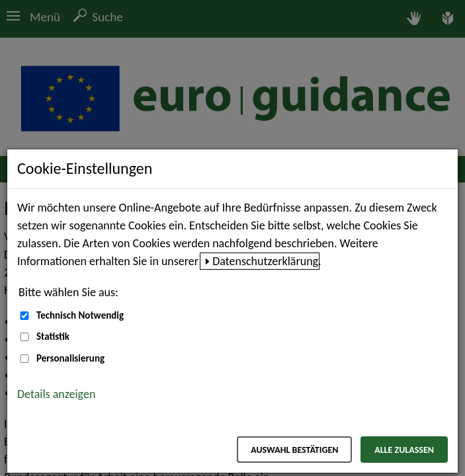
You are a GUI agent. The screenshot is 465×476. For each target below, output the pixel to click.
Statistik (53, 337)
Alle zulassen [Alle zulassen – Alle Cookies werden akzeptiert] (404, 450)
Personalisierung (70, 358)
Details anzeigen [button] (56, 394)
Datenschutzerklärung (265, 261)
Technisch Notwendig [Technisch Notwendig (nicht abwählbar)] (80, 315)
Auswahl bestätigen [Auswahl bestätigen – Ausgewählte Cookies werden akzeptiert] (294, 450)
